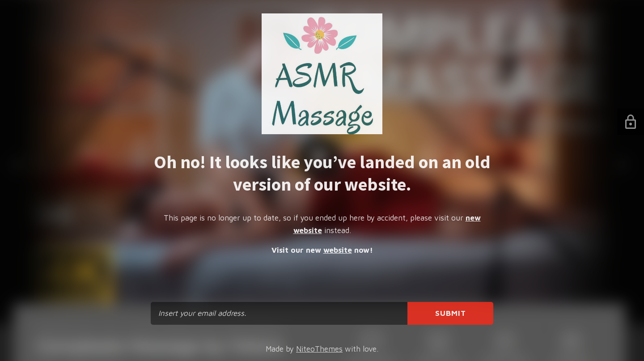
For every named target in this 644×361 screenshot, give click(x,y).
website (338, 250)
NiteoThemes (319, 349)
